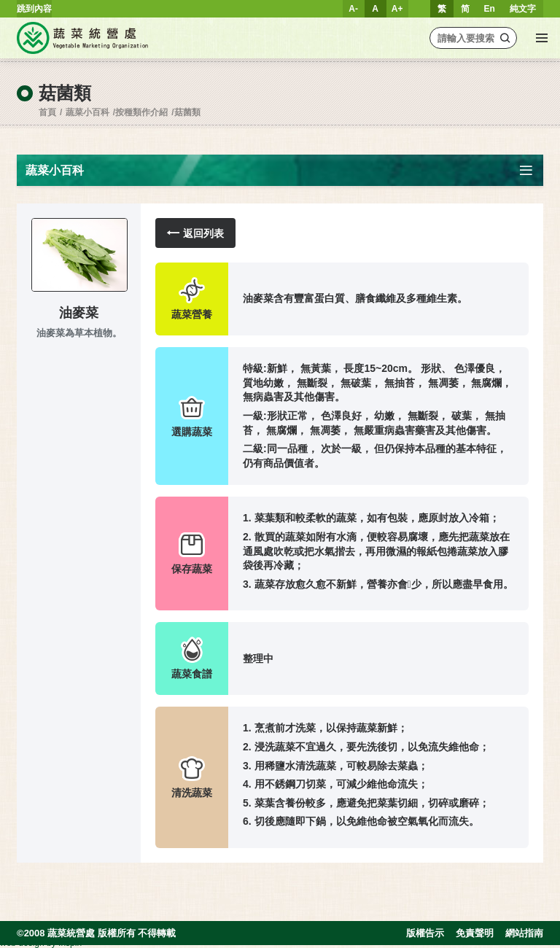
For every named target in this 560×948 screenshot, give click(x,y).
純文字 (523, 9)
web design (22, 943)
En (490, 9)
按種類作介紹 (141, 112)
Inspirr (70, 943)
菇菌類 (187, 112)
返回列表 (195, 233)
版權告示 (425, 933)
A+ (397, 9)
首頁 (47, 112)
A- (353, 9)
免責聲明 (475, 933)
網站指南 (524, 933)
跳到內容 (34, 9)
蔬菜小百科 (87, 112)
